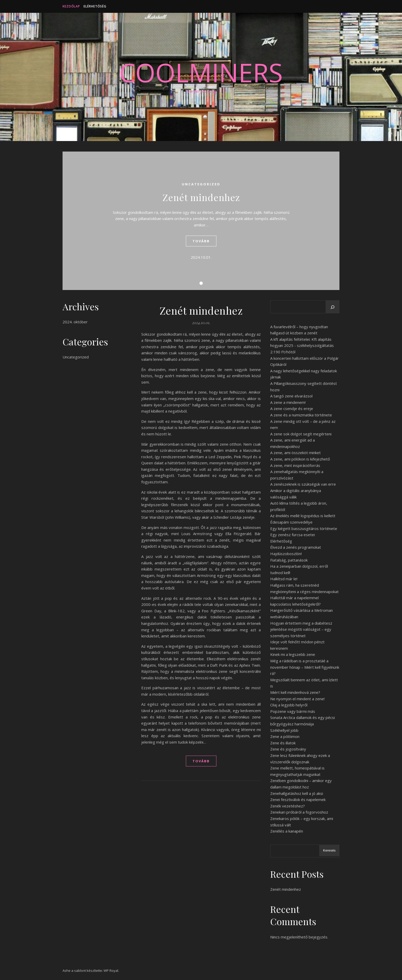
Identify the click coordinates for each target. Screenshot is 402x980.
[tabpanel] (201, 221)
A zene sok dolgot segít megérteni (301, 434)
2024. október (75, 322)
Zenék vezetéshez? (288, 806)
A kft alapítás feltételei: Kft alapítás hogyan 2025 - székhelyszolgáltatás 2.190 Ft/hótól (302, 346)
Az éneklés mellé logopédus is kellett (303, 516)
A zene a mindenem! (288, 402)
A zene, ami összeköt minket (295, 453)
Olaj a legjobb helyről (289, 705)
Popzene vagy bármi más (293, 711)
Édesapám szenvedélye (291, 522)
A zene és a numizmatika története (301, 415)
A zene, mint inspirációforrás (295, 465)
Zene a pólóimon (285, 736)
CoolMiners (201, 72)
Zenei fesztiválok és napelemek (298, 799)
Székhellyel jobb (284, 730)
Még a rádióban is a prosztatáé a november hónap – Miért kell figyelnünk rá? (305, 667)
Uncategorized (201, 184)
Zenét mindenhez (201, 197)
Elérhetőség (95, 6)
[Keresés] (333, 307)
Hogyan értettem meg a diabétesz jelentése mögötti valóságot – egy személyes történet (301, 629)
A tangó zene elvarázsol (291, 396)
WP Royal (111, 971)
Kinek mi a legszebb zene (293, 654)
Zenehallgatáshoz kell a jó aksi (297, 793)
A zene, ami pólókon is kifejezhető (300, 459)
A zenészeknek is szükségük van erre (303, 484)
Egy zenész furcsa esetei (293, 535)
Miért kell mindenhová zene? (295, 692)
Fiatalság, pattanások (289, 560)
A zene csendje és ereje (292, 408)
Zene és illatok (283, 743)
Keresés (329, 850)
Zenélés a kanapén (287, 831)
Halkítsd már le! (284, 579)
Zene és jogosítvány (288, 749)
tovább (201, 241)
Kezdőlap (71, 6)
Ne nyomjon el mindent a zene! (297, 699)
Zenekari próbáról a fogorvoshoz (299, 812)
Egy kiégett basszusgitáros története (304, 528)
